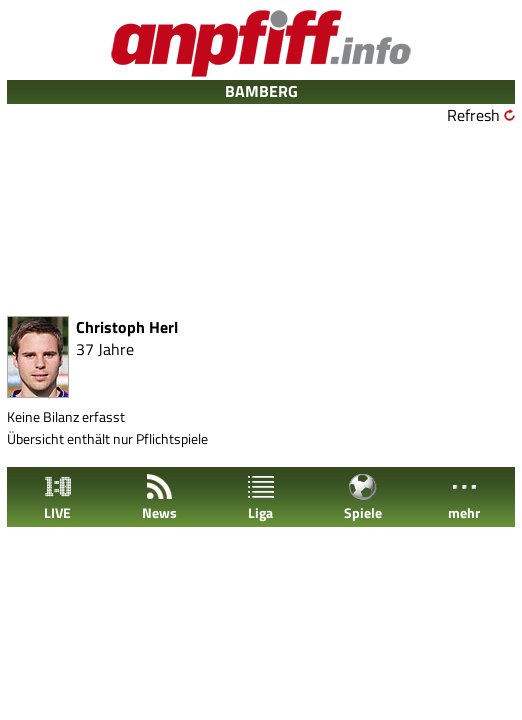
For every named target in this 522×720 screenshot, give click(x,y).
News (159, 497)
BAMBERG (261, 91)
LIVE (58, 497)
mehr (464, 497)
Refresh (473, 115)
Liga (261, 497)
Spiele (363, 497)
